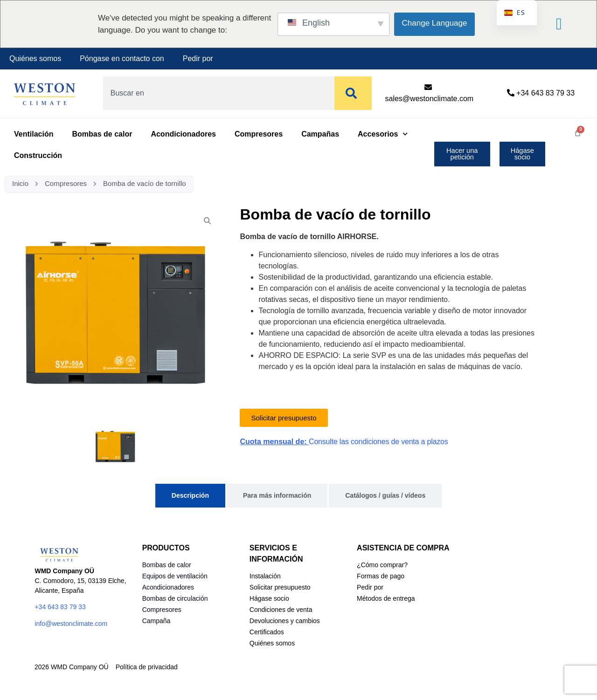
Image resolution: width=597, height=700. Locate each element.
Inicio (20, 183)
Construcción (38, 155)
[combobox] (217, 93)
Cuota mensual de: (274, 442)
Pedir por (198, 58)
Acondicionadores (183, 134)
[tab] (190, 496)
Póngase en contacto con (122, 58)
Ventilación (34, 134)
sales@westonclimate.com (430, 99)
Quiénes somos (35, 58)
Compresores (259, 134)
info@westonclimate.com (71, 624)
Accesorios (383, 134)
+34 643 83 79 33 (545, 93)
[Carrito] (578, 133)
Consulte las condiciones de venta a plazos (378, 442)
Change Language (435, 23)
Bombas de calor (102, 134)
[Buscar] (353, 93)
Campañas (320, 134)
